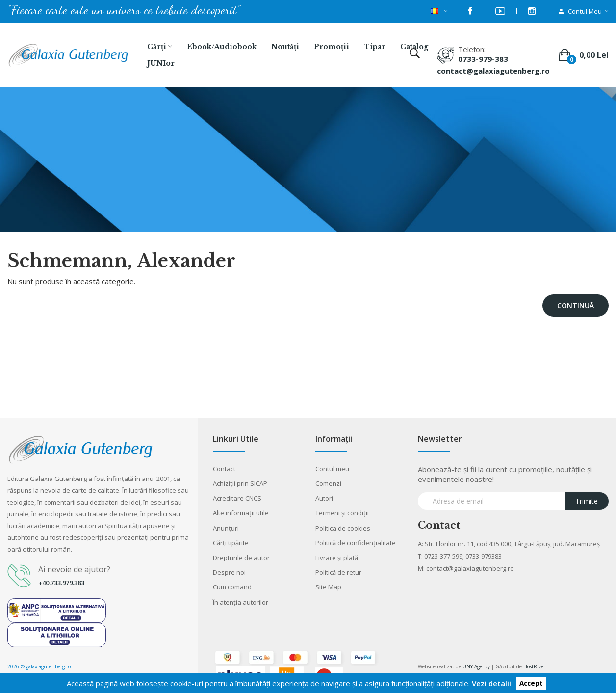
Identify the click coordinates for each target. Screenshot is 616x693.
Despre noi (229, 572)
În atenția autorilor (241, 602)
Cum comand (232, 587)
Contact (224, 469)
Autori (324, 498)
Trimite (587, 501)
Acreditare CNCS (237, 498)
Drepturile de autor (241, 558)
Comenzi (328, 483)
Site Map (328, 587)
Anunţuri (226, 528)
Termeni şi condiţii (342, 513)
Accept (531, 684)
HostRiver (534, 666)
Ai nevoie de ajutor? (74, 569)
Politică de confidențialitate (356, 543)
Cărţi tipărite (231, 543)
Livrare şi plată (337, 558)
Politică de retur (338, 572)
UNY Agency (476, 666)
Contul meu (332, 469)
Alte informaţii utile (241, 513)
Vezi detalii (491, 683)
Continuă (576, 306)
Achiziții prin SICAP (240, 483)
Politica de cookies (343, 528)
